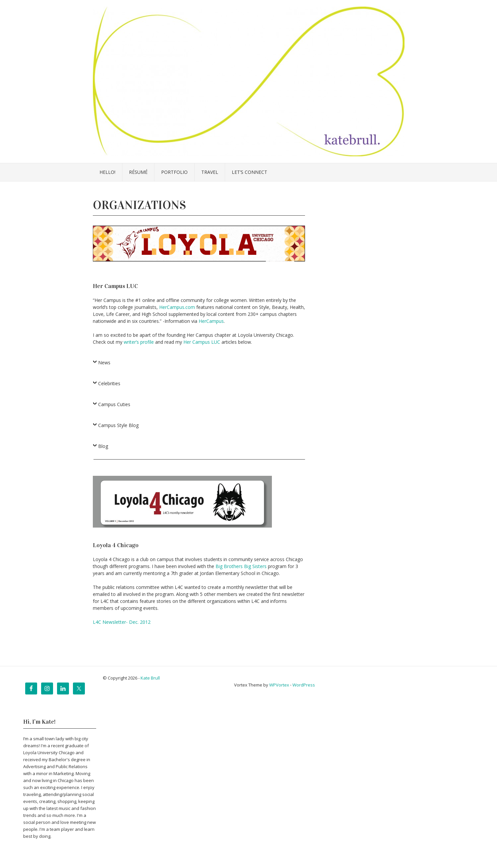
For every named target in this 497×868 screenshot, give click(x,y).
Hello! (107, 172)
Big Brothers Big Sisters (241, 566)
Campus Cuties (114, 404)
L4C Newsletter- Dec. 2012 (122, 622)
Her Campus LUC (202, 342)
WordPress (304, 685)
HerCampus (211, 321)
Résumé (138, 172)
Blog (103, 446)
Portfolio (174, 172)
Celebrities (109, 383)
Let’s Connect (249, 172)
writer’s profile (139, 342)
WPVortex (279, 685)
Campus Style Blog (118, 425)
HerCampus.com (177, 307)
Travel (210, 172)
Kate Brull (150, 678)
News (104, 362)
